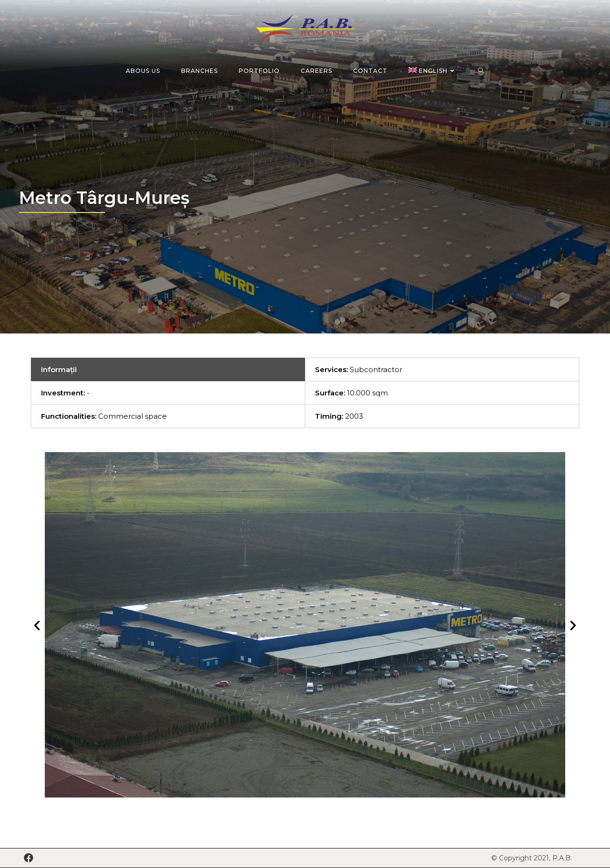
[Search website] (481, 71)
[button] (37, 625)
